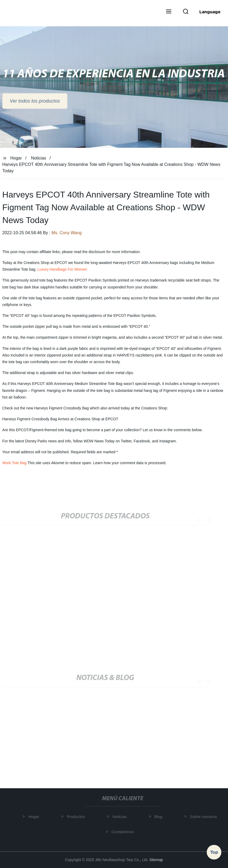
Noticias (38, 158)
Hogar (16, 158)
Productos (77, 817)
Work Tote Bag (14, 463)
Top (214, 852)
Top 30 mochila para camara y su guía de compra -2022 (84, 746)
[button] (169, 12)
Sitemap (156, 860)
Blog (160, 817)
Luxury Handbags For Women (62, 269)
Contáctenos (124, 832)
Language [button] (210, 12)
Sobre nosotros (205, 817)
